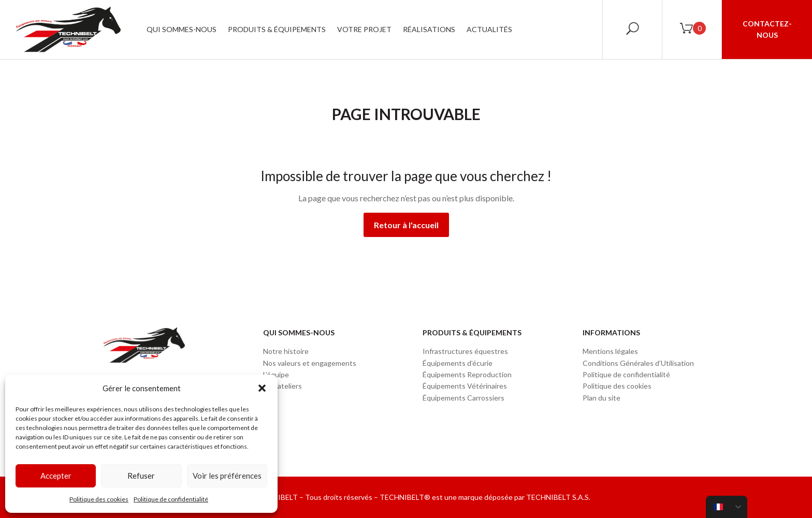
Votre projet (364, 29)
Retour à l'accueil (406, 225)
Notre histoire (286, 351)
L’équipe (276, 374)
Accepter (56, 476)
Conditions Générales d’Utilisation (638, 363)
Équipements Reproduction (467, 374)
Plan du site (601, 398)
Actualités (489, 29)
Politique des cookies (99, 499)
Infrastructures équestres (465, 351)
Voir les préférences (227, 476)
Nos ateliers (282, 386)
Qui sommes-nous (182, 29)
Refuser (141, 476)
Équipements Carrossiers (463, 398)
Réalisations (429, 29)
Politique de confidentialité (171, 499)
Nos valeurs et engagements (310, 363)
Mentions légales (610, 351)
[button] (262, 388)
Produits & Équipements (277, 29)
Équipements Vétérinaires (465, 386)
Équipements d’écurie (458, 363)
